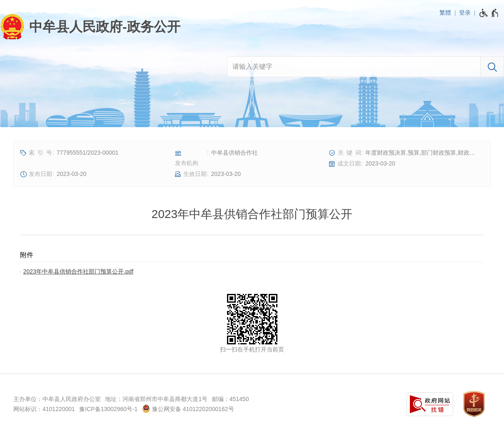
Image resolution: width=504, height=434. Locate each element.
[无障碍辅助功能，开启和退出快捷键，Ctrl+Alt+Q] (489, 13)
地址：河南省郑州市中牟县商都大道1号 (156, 399)
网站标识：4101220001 (44, 409)
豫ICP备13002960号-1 (108, 409)
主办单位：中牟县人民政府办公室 (57, 399)
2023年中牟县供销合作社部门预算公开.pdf (79, 271)
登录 (465, 13)
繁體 (445, 13)
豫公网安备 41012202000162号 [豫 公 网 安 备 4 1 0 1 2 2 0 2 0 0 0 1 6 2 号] (188, 409)
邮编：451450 (231, 399)
